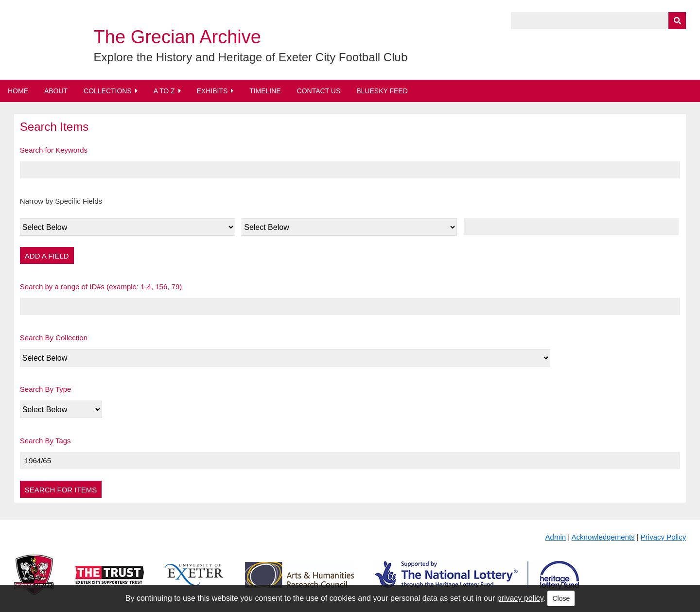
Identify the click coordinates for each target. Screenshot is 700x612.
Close (561, 598)
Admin (556, 537)
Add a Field (47, 256)
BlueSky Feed (382, 91)
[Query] (598, 21)
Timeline (265, 91)
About (56, 91)
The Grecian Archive (177, 37)
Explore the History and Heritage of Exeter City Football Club (251, 57)
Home (18, 91)
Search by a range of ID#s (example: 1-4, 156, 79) (101, 287)
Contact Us (319, 91)
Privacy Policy (663, 537)
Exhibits (212, 91)
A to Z (164, 91)
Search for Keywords (54, 150)
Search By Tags (45, 441)
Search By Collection (54, 338)
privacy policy (520, 598)
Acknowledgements (603, 537)
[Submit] (677, 21)
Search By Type (46, 389)
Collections (108, 91)
